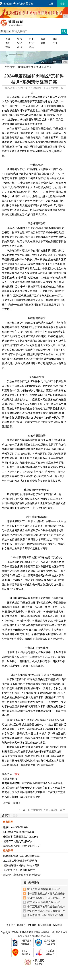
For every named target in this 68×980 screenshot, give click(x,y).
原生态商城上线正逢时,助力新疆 (45, 915)
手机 (30, 4)
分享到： (7, 815)
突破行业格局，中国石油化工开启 (46, 898)
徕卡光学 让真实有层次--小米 (44, 889)
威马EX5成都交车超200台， (19, 841)
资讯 (20, 39)
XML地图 (32, 925)
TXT (49, 925)
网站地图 (43, 925)
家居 (8, 43)
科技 (31, 43)
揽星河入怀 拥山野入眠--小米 (44, 902)
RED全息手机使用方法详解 (19, 832)
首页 (8, 39)
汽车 (31, 39)
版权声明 (57, 925)
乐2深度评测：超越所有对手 (19, 870)
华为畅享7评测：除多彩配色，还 (22, 846)
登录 (63, 4)
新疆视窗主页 (26, 67)
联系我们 (21, 925)
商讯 (20, 47)
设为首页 (6, 4)
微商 (31, 47)
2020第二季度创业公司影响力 (20, 861)
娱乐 (43, 39)
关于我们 (11, 925)
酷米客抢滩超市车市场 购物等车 (21, 856)
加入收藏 (19, 4)
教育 (55, 39)
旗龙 (17, 774)
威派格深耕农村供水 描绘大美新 (21, 865)
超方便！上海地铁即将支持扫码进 (22, 875)
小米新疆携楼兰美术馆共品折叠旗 (46, 894)
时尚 (43, 43)
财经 (20, 43)
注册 (51, 4)
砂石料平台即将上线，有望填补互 (46, 911)
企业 (55, 43)
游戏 (8, 47)
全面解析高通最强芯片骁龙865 (21, 837)
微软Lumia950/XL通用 (16, 827)
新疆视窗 (26, 932)
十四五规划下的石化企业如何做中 (46, 907)
